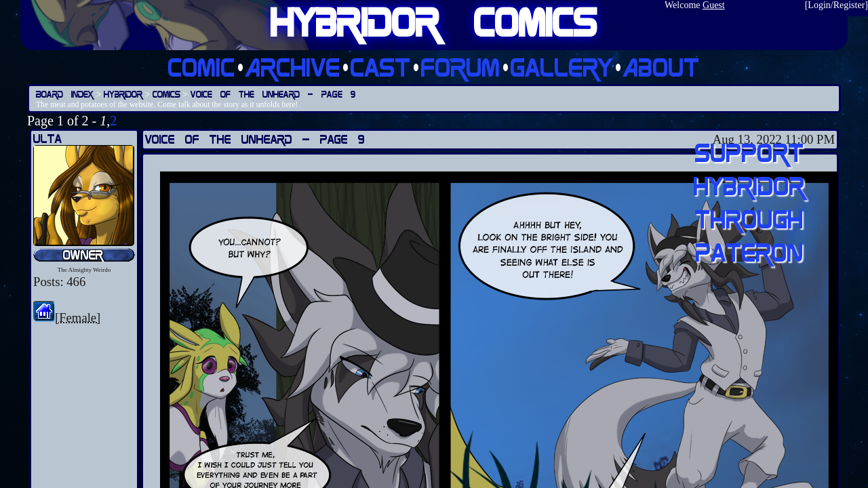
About (662, 67)
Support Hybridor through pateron (749, 202)
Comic (202, 67)
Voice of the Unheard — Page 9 (273, 94)
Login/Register (836, 5)
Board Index (65, 94)
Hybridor (123, 94)
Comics (166, 94)
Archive (293, 67)
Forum (461, 67)
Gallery (562, 67)
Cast (381, 67)
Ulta (47, 139)
